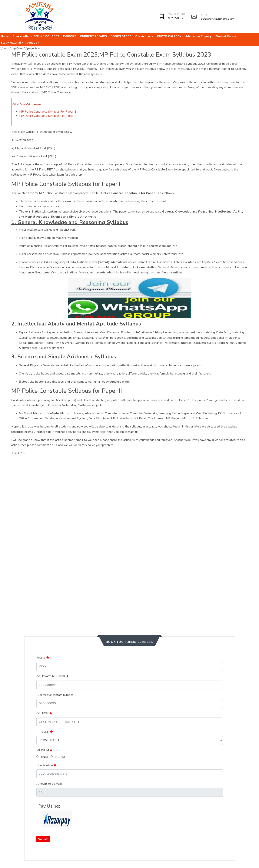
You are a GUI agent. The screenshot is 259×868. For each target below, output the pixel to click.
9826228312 (176, 18)
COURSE (44, 713)
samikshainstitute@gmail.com (218, 19)
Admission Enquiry (198, 36)
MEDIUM (44, 750)
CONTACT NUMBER (53, 676)
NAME (43, 658)
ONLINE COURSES (46, 36)
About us (31, 43)
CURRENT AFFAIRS (93, 36)
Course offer (21, 36)
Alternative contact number (55, 695)
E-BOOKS (70, 36)
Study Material (11, 43)
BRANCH (45, 732)
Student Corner (226, 36)
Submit (43, 839)
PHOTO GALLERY (169, 36)
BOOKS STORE (121, 36)
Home (5, 36)
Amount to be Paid (49, 784)
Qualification (46, 765)
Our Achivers (144, 36)
